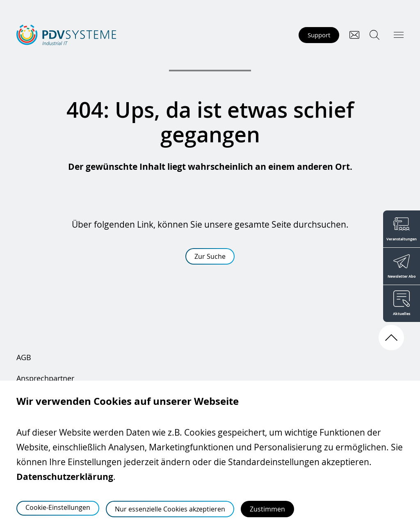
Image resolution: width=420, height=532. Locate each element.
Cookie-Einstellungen (58, 507)
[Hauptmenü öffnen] (399, 35)
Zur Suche (210, 256)
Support (319, 35)
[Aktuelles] (401, 304)
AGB (24, 357)
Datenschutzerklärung (65, 477)
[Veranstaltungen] (401, 229)
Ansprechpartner (45, 378)
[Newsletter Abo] (401, 266)
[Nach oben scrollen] (391, 338)
